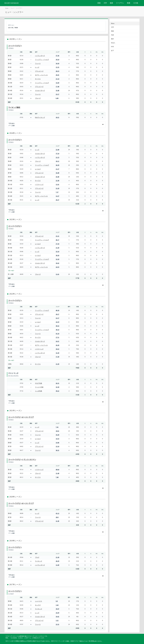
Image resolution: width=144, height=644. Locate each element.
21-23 (57, 157)
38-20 (57, 255)
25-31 (57, 236)
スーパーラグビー (15, 46)
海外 (112, 39)
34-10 (57, 63)
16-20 (57, 435)
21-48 (57, 473)
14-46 (57, 443)
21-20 (57, 248)
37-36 (57, 56)
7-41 (57, 427)
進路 (111, 3)
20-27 (57, 314)
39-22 (57, 391)
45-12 (57, 513)
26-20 (57, 345)
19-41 (57, 617)
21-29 (57, 188)
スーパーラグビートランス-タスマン (22, 460)
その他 (136, 3)
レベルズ (38, 169)
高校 (99, 3)
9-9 (57, 601)
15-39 (57, 364)
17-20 (57, 357)
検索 (129, 3)
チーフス (38, 79)
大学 (105, 3)
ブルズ (37, 557)
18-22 (57, 349)
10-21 (57, 117)
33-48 (57, 90)
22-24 (57, 446)
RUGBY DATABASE (12, 3)
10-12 (57, 161)
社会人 (113, 43)
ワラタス (11, 48)
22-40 (57, 150)
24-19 (57, 322)
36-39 (57, 165)
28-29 (57, 561)
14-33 (57, 439)
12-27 (57, 196)
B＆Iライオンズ (40, 117)
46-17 (57, 240)
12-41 (57, 184)
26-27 (57, 200)
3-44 (57, 605)
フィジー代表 (39, 387)
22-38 (57, 181)
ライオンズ (38, 561)
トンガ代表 (38, 391)
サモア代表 (38, 383)
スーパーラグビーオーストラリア (21, 417)
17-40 (57, 87)
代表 (112, 35)
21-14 (57, 79)
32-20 (57, 353)
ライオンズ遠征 (14, 107)
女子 (112, 51)
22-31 (57, 624)
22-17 (57, 94)
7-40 (57, 477)
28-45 (57, 75)
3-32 (57, 620)
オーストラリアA (13, 376)
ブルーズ (38, 98)
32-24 (57, 252)
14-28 (57, 83)
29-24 (57, 60)
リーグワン (120, 3)
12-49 (57, 565)
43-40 (57, 177)
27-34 (57, 244)
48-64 (57, 470)
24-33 (57, 267)
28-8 (57, 517)
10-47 (57, 609)
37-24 (57, 154)
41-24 (57, 334)
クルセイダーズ (40, 90)
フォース (38, 63)
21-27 (57, 169)
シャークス (38, 601)
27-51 (57, 337)
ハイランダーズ (40, 56)
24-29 (57, 613)
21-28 (57, 557)
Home (7, 8)
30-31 (57, 450)
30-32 (57, 326)
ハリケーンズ (39, 184)
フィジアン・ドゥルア (42, 60)
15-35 (57, 67)
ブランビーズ (39, 71)
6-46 (57, 98)
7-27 (57, 192)
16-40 (57, 173)
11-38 (57, 521)
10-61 (57, 431)
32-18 (57, 259)
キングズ (38, 605)
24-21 (57, 341)
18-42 (57, 263)
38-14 (57, 330)
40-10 (57, 310)
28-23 (57, 71)
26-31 (57, 383)
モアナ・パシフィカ (41, 75)
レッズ (37, 67)
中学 (112, 47)
